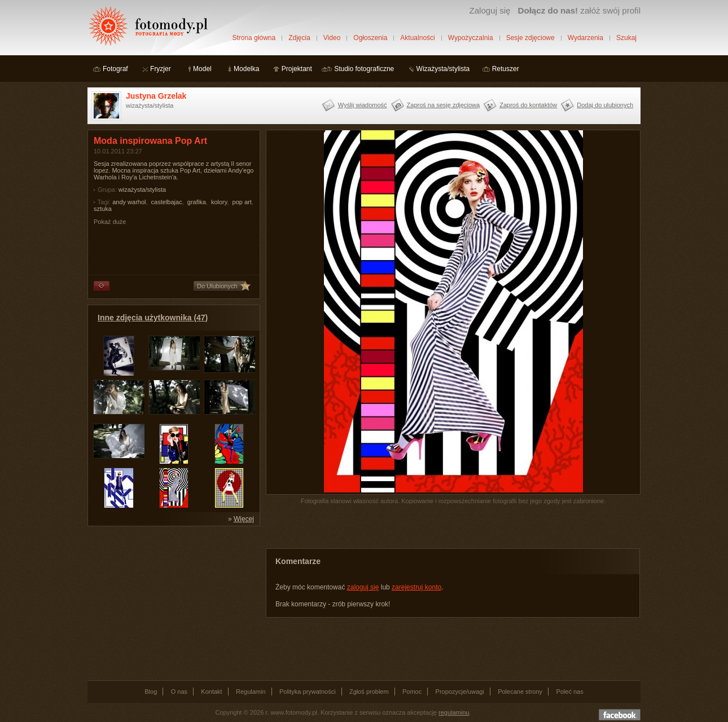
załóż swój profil (579, 10)
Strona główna (254, 38)
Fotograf (115, 69)
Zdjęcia (299, 38)
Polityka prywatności (308, 692)
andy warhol (129, 202)
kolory (219, 202)
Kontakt (211, 692)
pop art (242, 202)
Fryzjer (161, 69)
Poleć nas (569, 692)
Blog (151, 692)
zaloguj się (363, 587)
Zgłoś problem (369, 692)
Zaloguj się (490, 10)
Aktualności (417, 38)
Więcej (244, 519)
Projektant (297, 69)
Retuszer (506, 69)
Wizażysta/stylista (443, 69)
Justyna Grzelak (156, 96)
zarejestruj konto (416, 587)
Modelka (246, 69)
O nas (179, 692)
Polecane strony (520, 692)
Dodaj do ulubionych (605, 105)
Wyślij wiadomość (363, 105)
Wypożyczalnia (471, 38)
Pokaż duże (110, 222)
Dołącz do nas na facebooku (620, 715)
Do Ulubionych (217, 286)
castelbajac (167, 202)
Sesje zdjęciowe (530, 38)
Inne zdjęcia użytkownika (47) (153, 318)
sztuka (103, 209)
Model (202, 69)
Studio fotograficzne (364, 69)
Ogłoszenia (370, 38)
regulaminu (454, 712)
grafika (197, 202)
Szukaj (626, 38)
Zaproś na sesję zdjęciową (444, 105)
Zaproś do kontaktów (528, 105)
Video (332, 38)
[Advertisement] (172, 602)
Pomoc (412, 692)
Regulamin (251, 692)
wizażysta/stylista (142, 190)
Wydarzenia (586, 38)
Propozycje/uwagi (460, 692)
